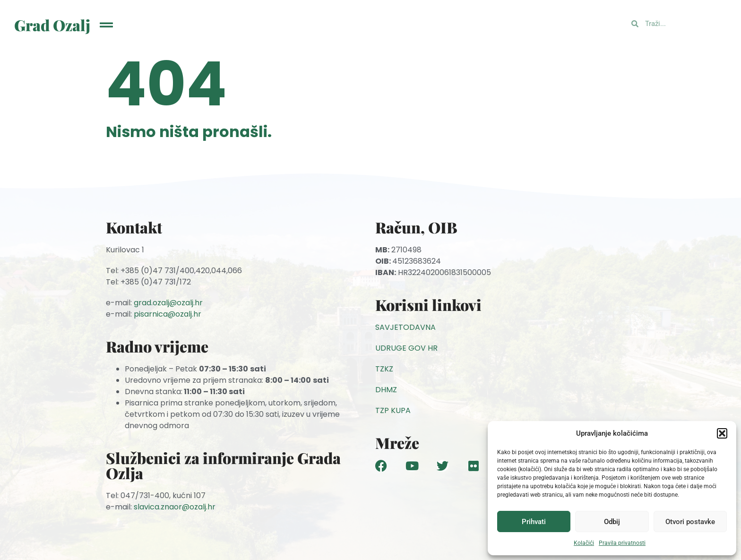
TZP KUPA (393, 410)
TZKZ (384, 369)
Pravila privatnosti (622, 543)
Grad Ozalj (52, 25)
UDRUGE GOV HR (406, 348)
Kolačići (584, 543)
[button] (722, 433)
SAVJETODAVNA (405, 327)
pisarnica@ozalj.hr (168, 314)
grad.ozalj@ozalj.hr (168, 303)
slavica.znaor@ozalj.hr (175, 507)
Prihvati (534, 522)
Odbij (612, 522)
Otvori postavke (690, 522)
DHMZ (386, 390)
